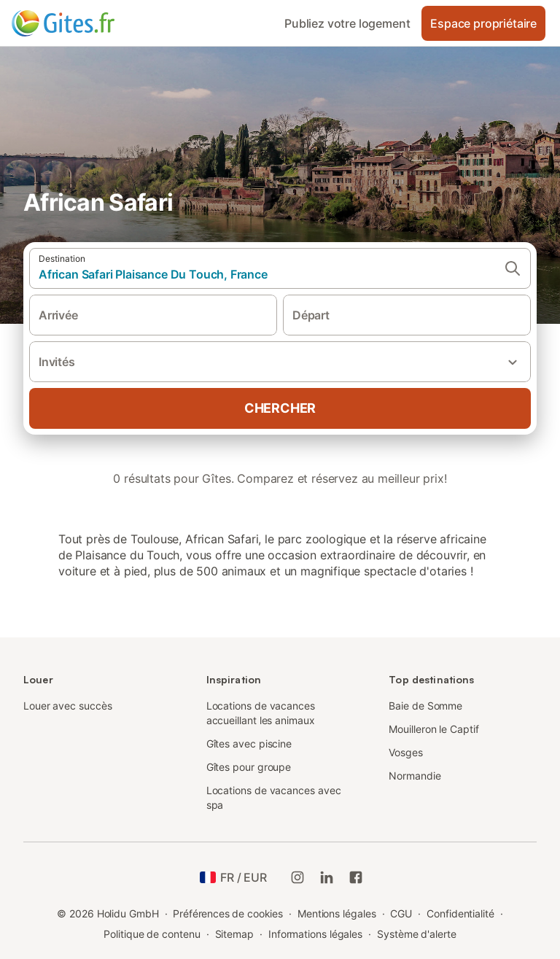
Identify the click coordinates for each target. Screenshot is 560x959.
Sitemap (234, 934)
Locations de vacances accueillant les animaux (261, 713)
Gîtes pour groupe (249, 767)
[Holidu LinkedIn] (327, 877)
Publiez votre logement (347, 23)
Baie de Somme (425, 706)
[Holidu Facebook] (356, 877)
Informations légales (315, 934)
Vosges (406, 752)
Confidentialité (460, 913)
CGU (401, 913)
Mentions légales (337, 913)
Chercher (280, 408)
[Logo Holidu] (84, 23)
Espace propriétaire (483, 23)
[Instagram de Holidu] (297, 877)
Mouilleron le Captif (433, 729)
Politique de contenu (152, 934)
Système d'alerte (417, 934)
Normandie (415, 776)
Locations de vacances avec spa (274, 797)
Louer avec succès (68, 706)
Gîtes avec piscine (249, 743)
